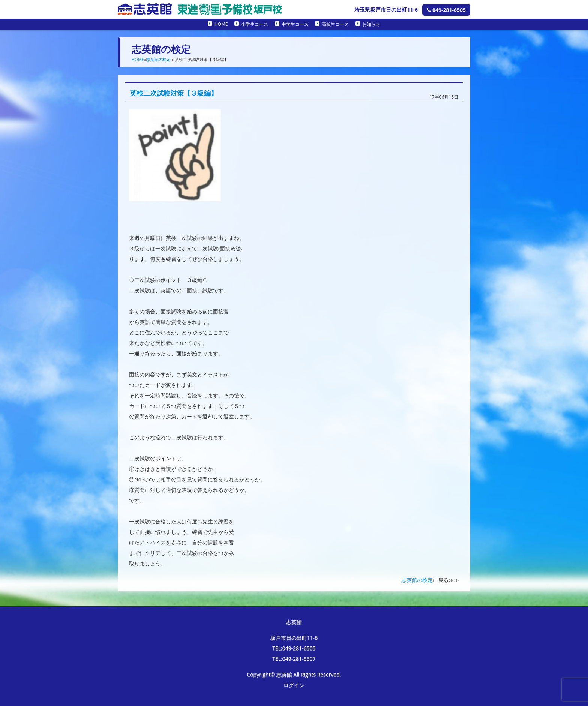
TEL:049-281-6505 (294, 648)
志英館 (294, 622)
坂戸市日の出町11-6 (294, 638)
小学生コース (255, 24)
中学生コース (295, 24)
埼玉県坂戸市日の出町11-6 (386, 10)
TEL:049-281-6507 (294, 659)
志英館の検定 (158, 59)
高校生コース (335, 24)
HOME (221, 24)
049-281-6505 (446, 10)
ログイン (294, 685)
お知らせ (371, 24)
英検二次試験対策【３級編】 (174, 93)
